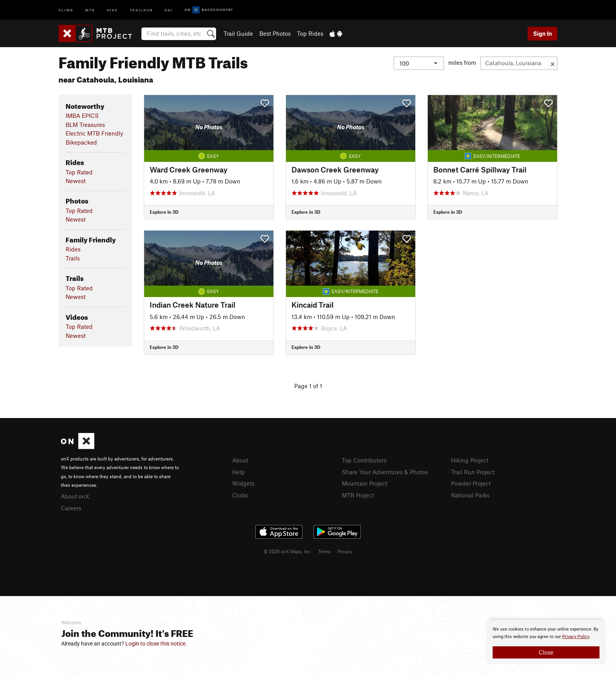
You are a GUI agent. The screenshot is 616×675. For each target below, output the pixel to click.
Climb (66, 10)
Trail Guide (238, 33)
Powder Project (471, 483)
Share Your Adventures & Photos (385, 472)
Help (238, 472)
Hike (112, 10)
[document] (546, 642)
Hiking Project (470, 460)
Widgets (243, 483)
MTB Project (358, 495)
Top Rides (310, 33)
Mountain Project (365, 483)
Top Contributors (364, 460)
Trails (73, 258)
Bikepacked (81, 142)
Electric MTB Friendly (94, 133)
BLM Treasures (85, 125)
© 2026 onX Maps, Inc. (288, 551)
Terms (324, 551)
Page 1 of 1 (308, 386)
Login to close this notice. (156, 644)
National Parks (470, 495)
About (240, 460)
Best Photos (275, 33)
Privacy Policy (576, 637)
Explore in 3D (164, 212)
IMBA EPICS (82, 116)
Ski (169, 10)
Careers (71, 508)
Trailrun (141, 10)
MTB (90, 10)
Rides (73, 249)
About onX (75, 496)
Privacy (345, 551)
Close (546, 652)
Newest (76, 181)
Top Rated (79, 172)
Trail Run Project (473, 472)
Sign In (543, 33)
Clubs (240, 495)
